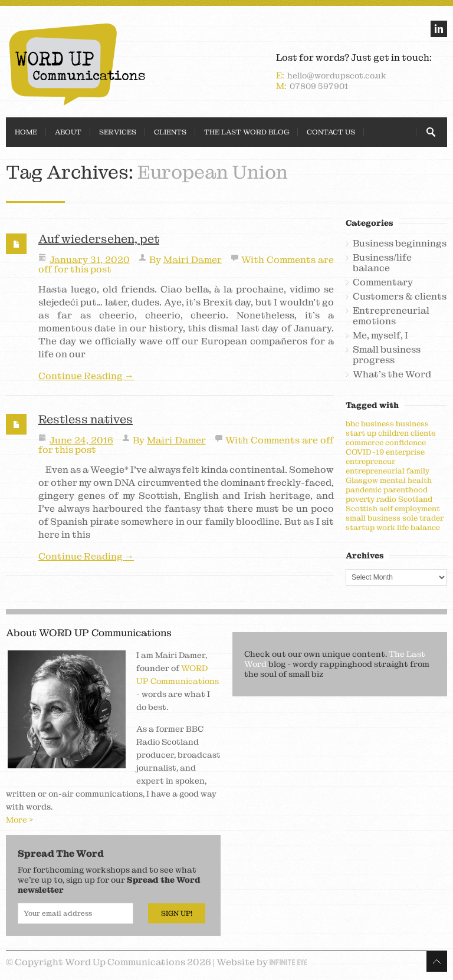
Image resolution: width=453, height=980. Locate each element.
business (377, 424)
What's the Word (392, 374)
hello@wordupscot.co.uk (337, 75)
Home (26, 132)
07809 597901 (319, 86)
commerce (365, 443)
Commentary (383, 282)
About (68, 132)
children (393, 433)
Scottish (362, 509)
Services (118, 132)
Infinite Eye (288, 962)
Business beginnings (400, 244)
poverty (360, 499)
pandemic (364, 490)
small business (373, 518)
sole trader (423, 518)
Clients (170, 132)
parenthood (406, 490)
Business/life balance (382, 263)
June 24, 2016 (81, 440)
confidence (406, 443)
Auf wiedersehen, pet (99, 239)
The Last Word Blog (247, 132)
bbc (352, 424)
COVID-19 (365, 452)
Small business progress (387, 355)
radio (386, 499)
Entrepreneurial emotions (391, 316)
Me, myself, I (380, 336)
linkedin (439, 29)
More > (20, 820)
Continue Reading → (86, 376)
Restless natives (86, 419)
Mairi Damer (193, 260)
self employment (410, 509)
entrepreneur (370, 461)
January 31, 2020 (90, 260)
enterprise (405, 452)
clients (423, 433)
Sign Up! (177, 913)
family (418, 471)
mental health (406, 480)
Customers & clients (400, 297)
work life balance (408, 527)
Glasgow (362, 480)
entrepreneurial (375, 471)
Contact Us (331, 132)
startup (360, 527)
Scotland (415, 499)
